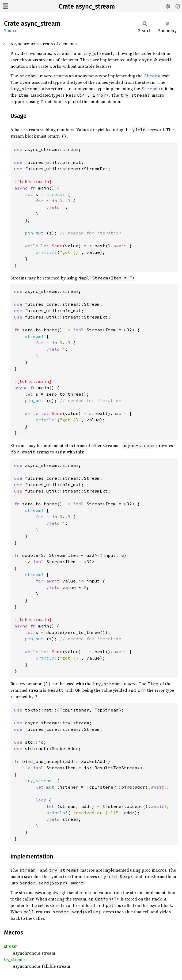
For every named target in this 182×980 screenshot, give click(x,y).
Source (11, 31)
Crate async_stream (87, 6)
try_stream (14, 960)
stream (11, 946)
